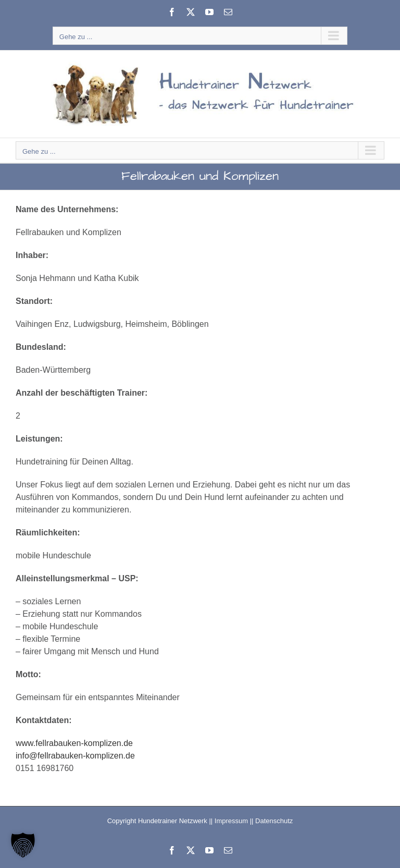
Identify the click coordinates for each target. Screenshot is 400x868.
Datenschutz (274, 821)
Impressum (231, 821)
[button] (23, 845)
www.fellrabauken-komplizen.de (74, 743)
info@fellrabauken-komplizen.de (75, 756)
